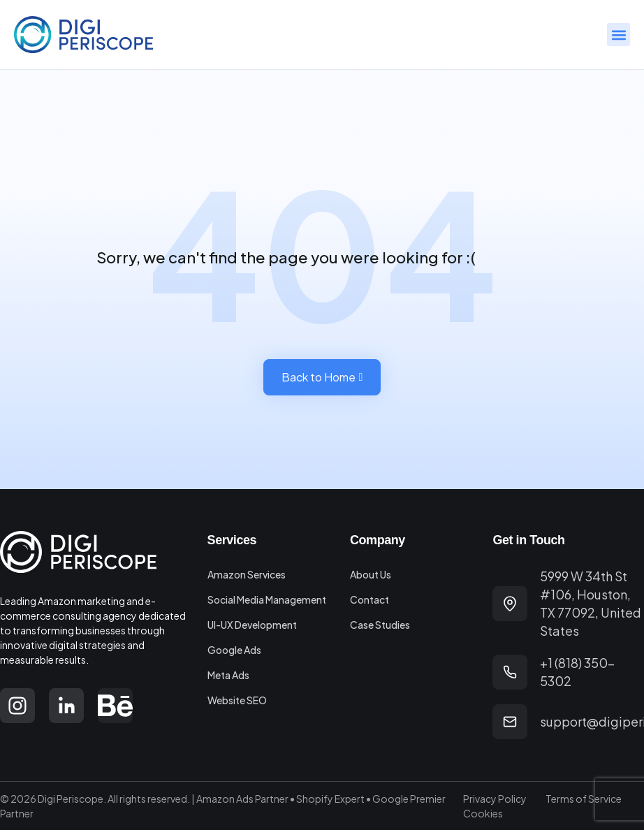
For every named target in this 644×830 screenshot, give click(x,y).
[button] (619, 35)
